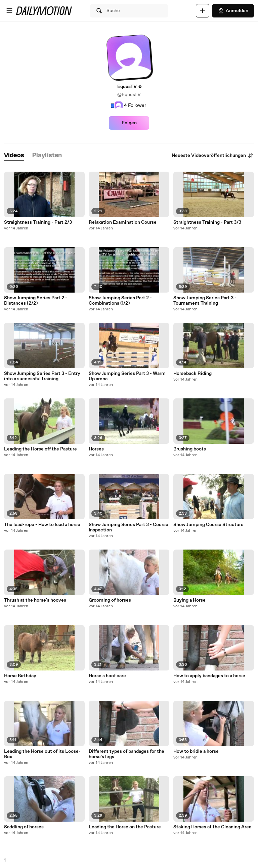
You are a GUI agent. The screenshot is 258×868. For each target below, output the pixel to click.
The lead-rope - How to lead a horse (42, 525)
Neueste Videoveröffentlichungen (213, 156)
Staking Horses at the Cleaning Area (212, 827)
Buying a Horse (189, 600)
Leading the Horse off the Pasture (40, 449)
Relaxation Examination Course (123, 222)
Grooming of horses (110, 600)
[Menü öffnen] (9, 11)
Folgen (129, 123)
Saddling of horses (24, 827)
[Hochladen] (203, 11)
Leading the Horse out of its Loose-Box (42, 754)
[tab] (14, 156)
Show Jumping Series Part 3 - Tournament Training (205, 301)
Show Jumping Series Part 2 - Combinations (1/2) (120, 301)
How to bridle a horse (196, 751)
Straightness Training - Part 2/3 (38, 222)
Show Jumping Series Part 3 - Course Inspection (128, 527)
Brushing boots (190, 449)
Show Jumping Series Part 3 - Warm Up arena (127, 376)
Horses (96, 449)
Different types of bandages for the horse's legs (126, 754)
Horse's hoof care (107, 676)
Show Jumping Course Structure (208, 525)
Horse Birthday (20, 676)
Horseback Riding (192, 374)
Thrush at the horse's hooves (35, 600)
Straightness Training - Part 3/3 (207, 222)
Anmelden (233, 11)
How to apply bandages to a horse (209, 676)
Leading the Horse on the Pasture (125, 827)
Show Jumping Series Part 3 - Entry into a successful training (42, 376)
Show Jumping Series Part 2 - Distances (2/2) (36, 301)
